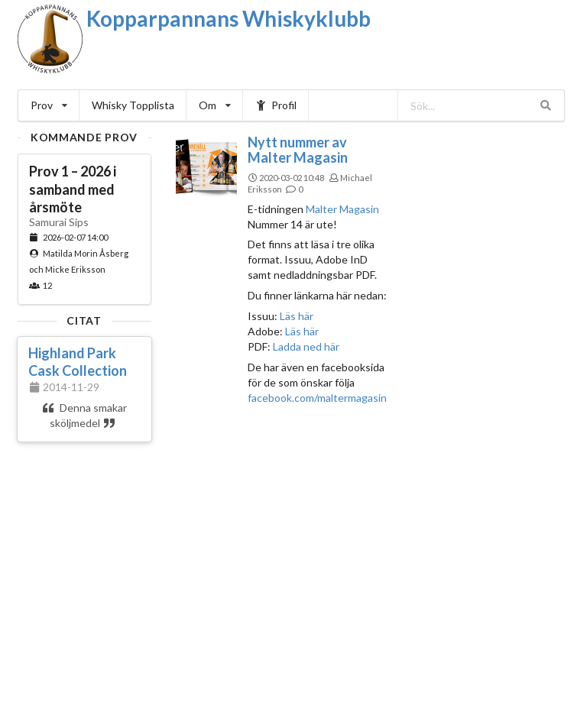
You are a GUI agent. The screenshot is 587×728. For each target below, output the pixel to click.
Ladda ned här (306, 346)
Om (215, 105)
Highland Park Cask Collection (78, 362)
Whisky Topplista (133, 105)
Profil (276, 105)
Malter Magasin (342, 209)
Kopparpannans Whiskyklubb (229, 18)
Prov (49, 105)
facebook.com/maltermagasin (317, 398)
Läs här (295, 316)
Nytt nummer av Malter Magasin (298, 150)
